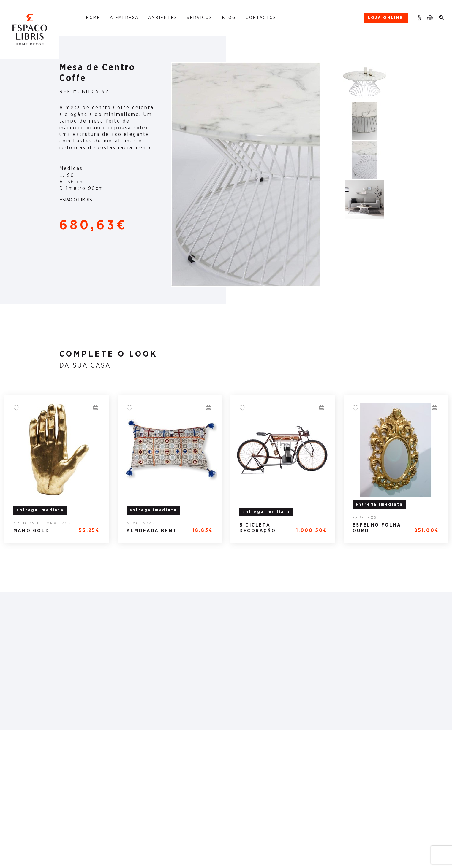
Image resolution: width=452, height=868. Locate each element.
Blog (229, 18)
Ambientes (163, 18)
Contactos (261, 18)
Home (93, 18)
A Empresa (124, 18)
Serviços (200, 18)
